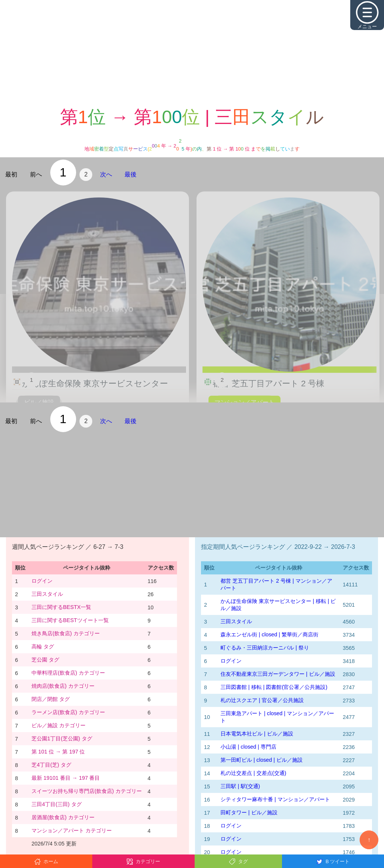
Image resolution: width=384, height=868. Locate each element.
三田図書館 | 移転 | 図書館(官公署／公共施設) (274, 687)
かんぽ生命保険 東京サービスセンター (95, 384)
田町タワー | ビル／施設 (249, 812)
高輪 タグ (43, 646)
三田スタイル (47, 594)
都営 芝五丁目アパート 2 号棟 (268, 384)
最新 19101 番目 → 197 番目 (66, 778)
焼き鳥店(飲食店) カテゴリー (66, 633)
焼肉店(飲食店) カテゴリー (63, 686)
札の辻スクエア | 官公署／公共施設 (262, 700)
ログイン (42, 581)
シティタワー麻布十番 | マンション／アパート (275, 799)
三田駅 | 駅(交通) (240, 786)
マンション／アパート (244, 402)
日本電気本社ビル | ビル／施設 (257, 734)
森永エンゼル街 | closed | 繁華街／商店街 (269, 634)
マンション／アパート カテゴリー (72, 830)
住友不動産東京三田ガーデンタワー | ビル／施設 (278, 674)
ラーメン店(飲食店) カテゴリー (68, 712)
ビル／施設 (39, 402)
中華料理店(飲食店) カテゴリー (68, 673)
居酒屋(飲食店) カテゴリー (63, 817)
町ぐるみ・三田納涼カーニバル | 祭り (265, 648)
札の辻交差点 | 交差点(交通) (253, 773)
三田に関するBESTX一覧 (61, 607)
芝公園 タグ (45, 660)
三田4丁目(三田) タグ (57, 804)
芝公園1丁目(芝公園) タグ (62, 738)
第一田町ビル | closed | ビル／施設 (262, 760)
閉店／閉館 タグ (51, 699)
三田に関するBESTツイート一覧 (70, 620)
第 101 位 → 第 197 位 (58, 752)
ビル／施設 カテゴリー (58, 725)
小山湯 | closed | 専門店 (248, 747)
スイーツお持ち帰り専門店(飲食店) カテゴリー (87, 791)
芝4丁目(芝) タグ (51, 765)
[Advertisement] (192, 53)
